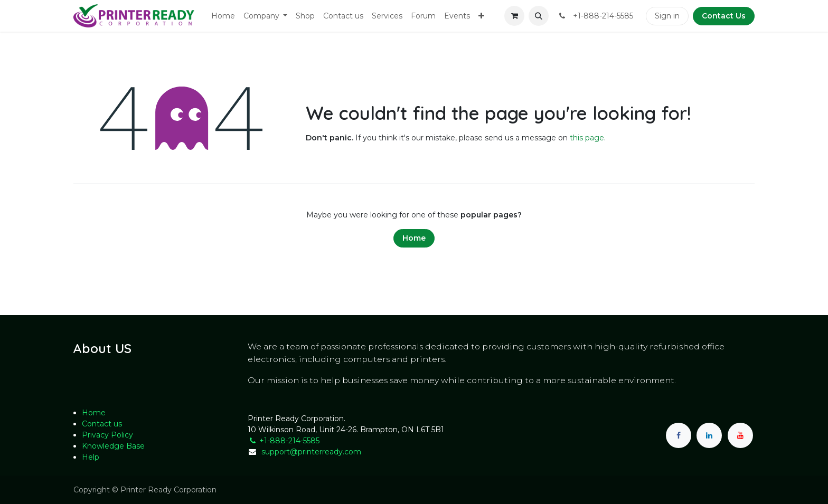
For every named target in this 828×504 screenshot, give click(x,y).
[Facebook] (679, 435)
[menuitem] (223, 16)
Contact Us (724, 16)
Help (91, 457)
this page (587, 138)
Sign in (667, 16)
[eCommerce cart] (514, 16)
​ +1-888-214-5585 (595, 16)
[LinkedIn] (709, 435)
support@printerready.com (311, 452)
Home (414, 238)
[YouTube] (740, 435)
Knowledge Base (113, 446)
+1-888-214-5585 (284, 441)
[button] (539, 16)
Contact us (102, 424)
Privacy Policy (107, 435)
